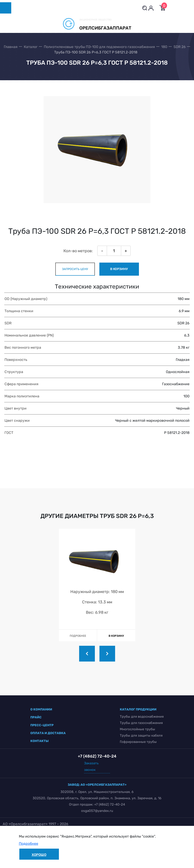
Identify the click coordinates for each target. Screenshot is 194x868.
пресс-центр (42, 725)
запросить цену (75, 269)
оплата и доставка (48, 733)
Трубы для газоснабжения (141, 723)
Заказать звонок (91, 766)
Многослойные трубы (137, 729)
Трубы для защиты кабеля (141, 735)
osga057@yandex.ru (97, 811)
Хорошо (39, 855)
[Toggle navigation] (6, 8)
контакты (39, 741)
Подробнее (29, 844)
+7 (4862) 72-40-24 (110, 804)
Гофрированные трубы (138, 742)
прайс (36, 717)
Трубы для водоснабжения (142, 717)
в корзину (119, 269)
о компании (41, 709)
